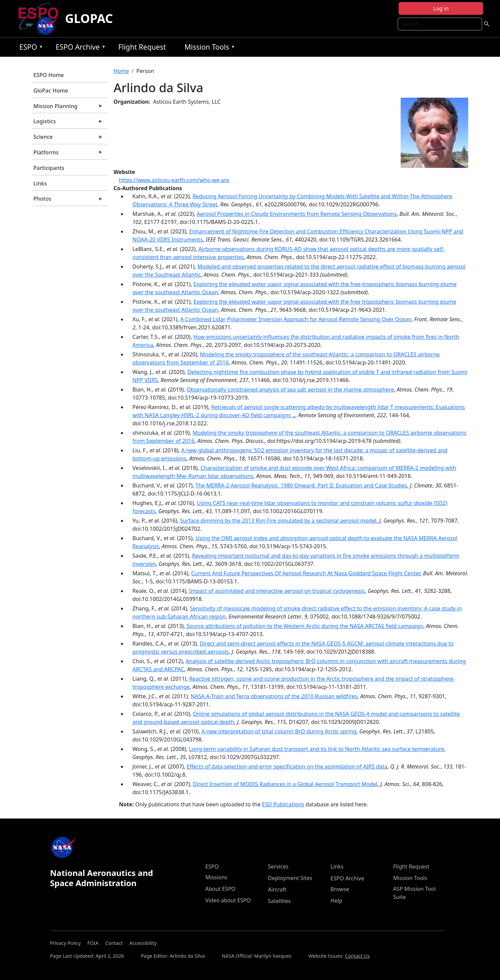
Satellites (279, 901)
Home (121, 71)
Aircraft (277, 889)
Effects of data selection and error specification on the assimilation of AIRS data (287, 767)
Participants (49, 168)
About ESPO (220, 889)
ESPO (30, 48)
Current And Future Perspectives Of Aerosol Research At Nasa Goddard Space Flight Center (306, 573)
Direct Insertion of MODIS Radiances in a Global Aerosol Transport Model (285, 784)
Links (40, 183)
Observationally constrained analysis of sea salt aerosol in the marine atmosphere (290, 390)
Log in (441, 8)
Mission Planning (68, 108)
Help (336, 901)
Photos (68, 200)
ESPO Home (49, 75)
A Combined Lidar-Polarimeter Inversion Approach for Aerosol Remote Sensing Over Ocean (296, 319)
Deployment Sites (290, 878)
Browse (340, 889)
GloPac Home (51, 91)
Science (68, 139)
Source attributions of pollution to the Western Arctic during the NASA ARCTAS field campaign (305, 626)
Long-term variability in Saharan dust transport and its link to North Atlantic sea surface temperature (317, 749)
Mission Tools (208, 48)
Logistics (68, 123)
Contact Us (357, 956)
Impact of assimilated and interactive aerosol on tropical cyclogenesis (277, 591)
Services (278, 866)
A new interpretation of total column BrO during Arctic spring (279, 731)
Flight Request (142, 47)
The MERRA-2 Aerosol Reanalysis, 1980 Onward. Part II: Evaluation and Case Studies (301, 485)
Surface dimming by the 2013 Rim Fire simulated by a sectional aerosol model (278, 521)
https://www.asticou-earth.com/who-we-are (174, 180)
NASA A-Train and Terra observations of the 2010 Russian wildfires (274, 696)
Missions (216, 877)
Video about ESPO (228, 900)
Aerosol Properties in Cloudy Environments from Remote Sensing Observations (297, 214)
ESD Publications (283, 804)
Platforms (68, 154)
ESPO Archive (79, 48)
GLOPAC (89, 18)
